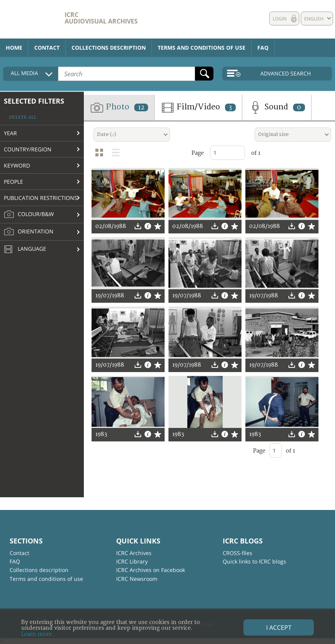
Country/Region (28, 149)
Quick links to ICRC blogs (254, 561)
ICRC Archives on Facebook (151, 570)
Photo (119, 107)
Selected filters (34, 101)
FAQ (263, 48)
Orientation (29, 232)
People (13, 182)
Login (280, 19)
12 (141, 107)
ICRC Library (132, 561)
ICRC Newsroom (137, 579)
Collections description (109, 48)
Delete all (23, 117)
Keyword (17, 165)
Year (10, 133)
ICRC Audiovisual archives (101, 18)
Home (14, 48)
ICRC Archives (134, 553)
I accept (279, 627)
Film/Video (198, 107)
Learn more (37, 634)
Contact (47, 48)
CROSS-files (237, 553)
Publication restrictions (41, 198)
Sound (277, 107)
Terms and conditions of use (202, 48)
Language (25, 250)
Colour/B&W (29, 215)
